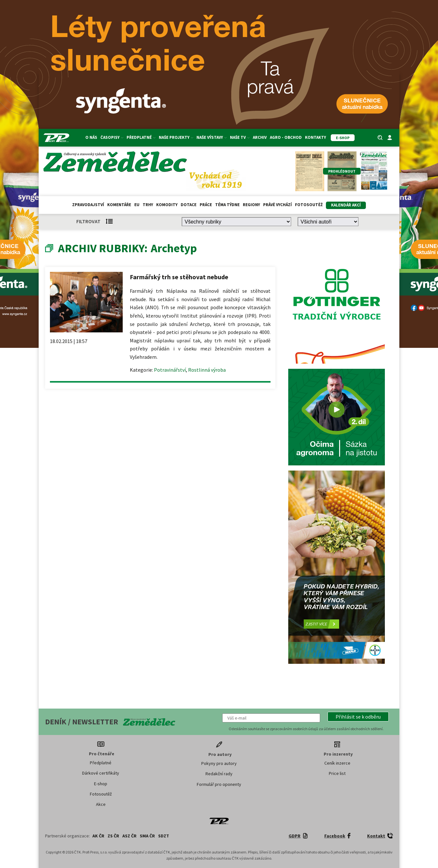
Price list (337, 773)
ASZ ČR (129, 836)
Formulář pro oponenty (219, 784)
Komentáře (119, 205)
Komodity (167, 205)
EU (137, 205)
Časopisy (112, 137)
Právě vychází (277, 205)
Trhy (148, 205)
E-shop (101, 784)
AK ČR (98, 836)
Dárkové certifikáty (101, 773)
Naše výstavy (212, 137)
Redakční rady (219, 774)
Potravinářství (170, 370)
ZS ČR (113, 836)
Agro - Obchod (286, 137)
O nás (91, 137)
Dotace (189, 205)
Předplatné (141, 137)
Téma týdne (227, 205)
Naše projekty (176, 137)
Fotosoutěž (309, 205)
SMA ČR (147, 836)
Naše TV (240, 137)
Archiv (260, 137)
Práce (206, 205)
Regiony (251, 205)
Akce (101, 804)
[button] (358, 717)
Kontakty (315, 137)
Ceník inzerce (337, 763)
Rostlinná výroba (207, 370)
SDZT (164, 836)
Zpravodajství (88, 205)
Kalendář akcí (346, 205)
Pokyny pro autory (219, 763)
